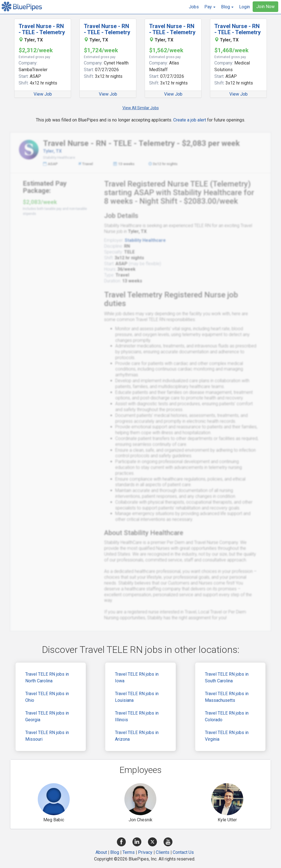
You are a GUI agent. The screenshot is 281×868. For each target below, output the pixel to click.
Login (244, 7)
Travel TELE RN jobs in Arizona (137, 736)
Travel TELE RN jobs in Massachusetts (227, 697)
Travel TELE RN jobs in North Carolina (47, 677)
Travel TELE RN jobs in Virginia (227, 736)
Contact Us (183, 852)
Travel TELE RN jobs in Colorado (227, 716)
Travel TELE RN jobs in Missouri (47, 736)
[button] (210, 7)
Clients (163, 852)
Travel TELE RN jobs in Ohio (47, 697)
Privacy (145, 852)
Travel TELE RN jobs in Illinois (137, 716)
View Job (43, 94)
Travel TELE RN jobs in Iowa (137, 677)
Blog (115, 852)
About (101, 852)
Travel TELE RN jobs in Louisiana (137, 697)
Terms (129, 852)
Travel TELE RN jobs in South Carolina (227, 677)
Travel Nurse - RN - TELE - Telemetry (42, 29)
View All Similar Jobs (141, 108)
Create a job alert (190, 120)
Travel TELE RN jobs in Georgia (47, 716)
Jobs (194, 7)
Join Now (265, 7)
